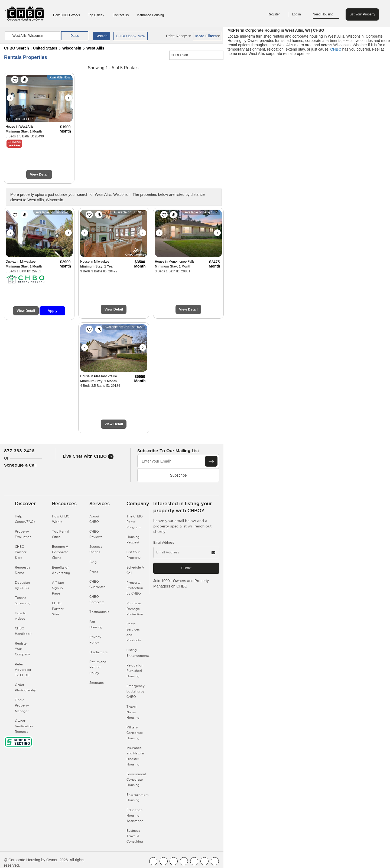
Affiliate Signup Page (58, 588)
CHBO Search (17, 48)
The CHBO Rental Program (135, 522)
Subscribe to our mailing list (168, 451)
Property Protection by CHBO (135, 588)
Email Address (164, 543)
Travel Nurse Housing (133, 712)
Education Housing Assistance (135, 816)
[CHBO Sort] (196, 55)
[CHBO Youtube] (164, 861)
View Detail (39, 174)
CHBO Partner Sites (21, 552)
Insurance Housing (150, 15)
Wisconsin (72, 48)
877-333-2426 (19, 451)
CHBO (336, 49)
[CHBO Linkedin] (194, 861)
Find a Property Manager (22, 705)
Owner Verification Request (24, 726)
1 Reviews (14, 142)
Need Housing (326, 15)
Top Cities (96, 15)
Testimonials (99, 612)
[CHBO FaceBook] (153, 861)
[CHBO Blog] (174, 861)
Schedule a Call (20, 465)
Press (94, 572)
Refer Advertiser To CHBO (23, 670)
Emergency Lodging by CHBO (136, 691)
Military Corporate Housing (135, 733)
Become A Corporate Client (60, 552)
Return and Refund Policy (98, 667)
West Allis (95, 48)
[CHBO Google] (215, 861)
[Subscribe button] (211, 461)
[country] (32, 36)
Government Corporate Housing (136, 780)
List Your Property (362, 14)
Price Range (179, 36)
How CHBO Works (66, 15)
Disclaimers (98, 652)
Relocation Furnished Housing (135, 671)
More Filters (208, 36)
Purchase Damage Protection (135, 609)
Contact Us (121, 15)
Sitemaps (97, 683)
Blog (93, 562)
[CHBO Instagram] (184, 861)
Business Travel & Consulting (135, 836)
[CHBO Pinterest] (204, 861)
